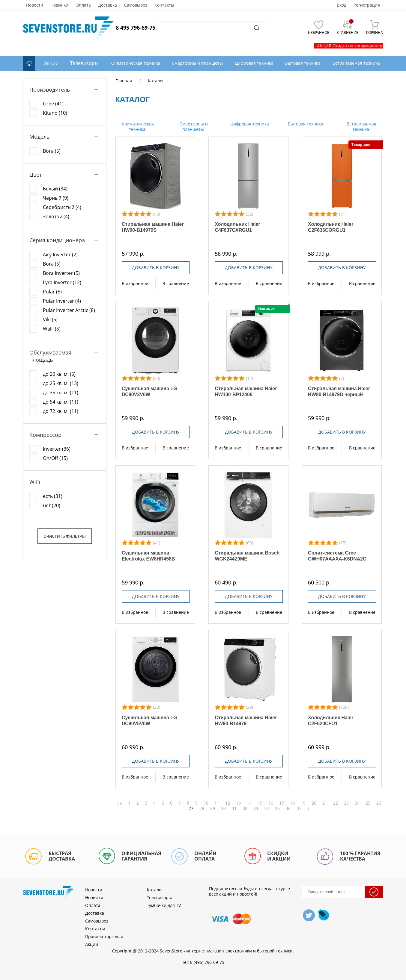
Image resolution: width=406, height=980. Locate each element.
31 (234, 808)
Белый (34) (55, 189)
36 (288, 808)
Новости (35, 5)
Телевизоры (84, 63)
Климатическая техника (137, 127)
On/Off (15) (55, 458)
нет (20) (52, 505)
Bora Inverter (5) (61, 273)
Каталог (155, 890)
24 (357, 803)
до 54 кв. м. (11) (61, 402)
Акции (51, 63)
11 (217, 803)
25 (368, 803)
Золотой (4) (56, 216)
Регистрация (367, 5)
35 (277, 808)
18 (292, 803)
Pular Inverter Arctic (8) (69, 310)
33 (256, 808)
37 (299, 808)
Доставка (107, 5)
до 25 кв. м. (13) (61, 383)
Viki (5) (50, 319)
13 (238, 803)
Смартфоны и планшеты (193, 127)
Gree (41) (53, 104)
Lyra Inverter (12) (62, 282)
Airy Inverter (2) (60, 255)
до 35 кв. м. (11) (61, 393)
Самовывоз (136, 5)
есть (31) (53, 496)
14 (249, 803)
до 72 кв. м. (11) (61, 411)
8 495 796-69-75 (136, 28)
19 (303, 803)
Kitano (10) (55, 113)
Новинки (59, 5)
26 (379, 803)
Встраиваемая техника (361, 127)
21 (325, 803)
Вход (342, 5)
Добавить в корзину (156, 268)
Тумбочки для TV (164, 905)
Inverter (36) (57, 449)
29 (213, 808)
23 (346, 803)
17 (282, 803)
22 (336, 803)
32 (245, 808)
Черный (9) (56, 198)
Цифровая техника (249, 124)
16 (271, 803)
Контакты (164, 5)
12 (228, 803)
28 (202, 808)
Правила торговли (104, 936)
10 (206, 803)
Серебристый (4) (62, 207)
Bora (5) (52, 151)
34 (267, 808)
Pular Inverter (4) (62, 301)
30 (223, 808)
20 (314, 803)
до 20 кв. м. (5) (59, 374)
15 (260, 803)
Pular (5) (52, 292)
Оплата (83, 5)
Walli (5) (52, 329)
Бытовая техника (305, 124)
